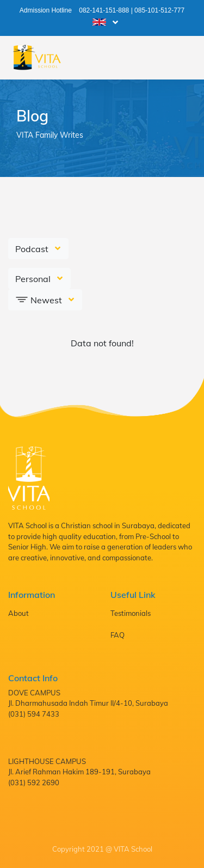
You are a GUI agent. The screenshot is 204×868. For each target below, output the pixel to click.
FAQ (118, 635)
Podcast (33, 249)
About (18, 613)
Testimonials (131, 613)
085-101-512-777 (159, 10)
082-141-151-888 (104, 10)
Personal (34, 279)
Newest (40, 299)
